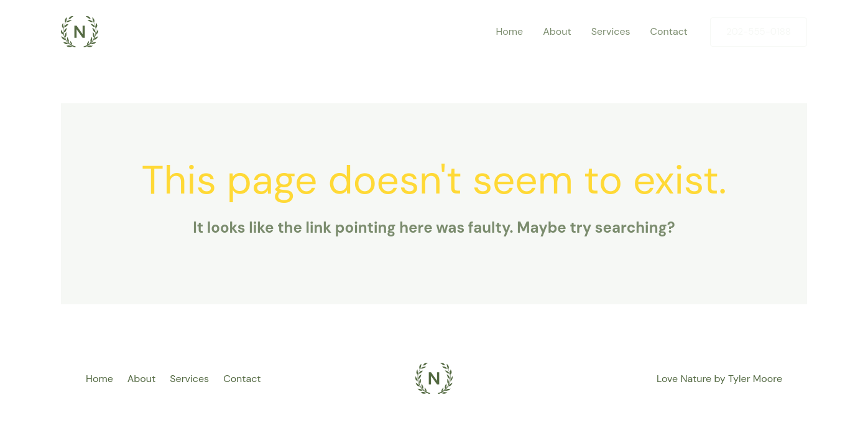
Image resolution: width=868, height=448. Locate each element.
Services (189, 379)
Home (99, 379)
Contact (242, 379)
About (142, 379)
